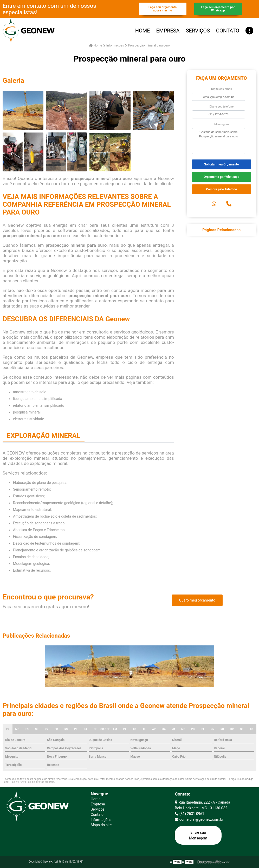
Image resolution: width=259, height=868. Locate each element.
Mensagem (222, 124)
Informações (101, 820)
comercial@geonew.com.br (199, 819)
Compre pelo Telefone (221, 189)
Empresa (168, 31)
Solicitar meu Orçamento (222, 164)
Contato (228, 31)
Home (143, 31)
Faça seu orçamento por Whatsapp (218, 9)
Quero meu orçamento (197, 600)
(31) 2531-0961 (189, 814)
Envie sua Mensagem (198, 835)
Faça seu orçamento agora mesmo (163, 9)
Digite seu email (221, 89)
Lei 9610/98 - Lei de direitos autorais (33, 782)
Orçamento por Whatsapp (221, 177)
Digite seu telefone (221, 107)
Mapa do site (101, 825)
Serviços (198, 31)
